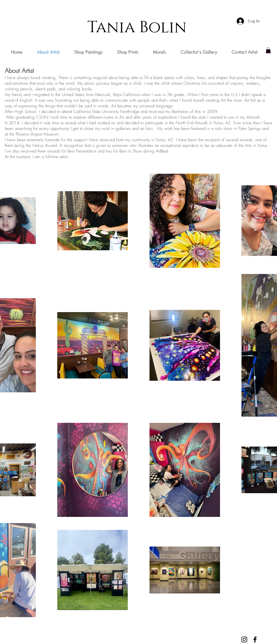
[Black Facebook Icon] (255, 639)
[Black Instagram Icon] (244, 639)
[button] (268, 50)
